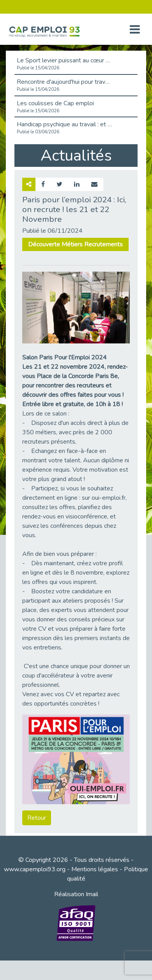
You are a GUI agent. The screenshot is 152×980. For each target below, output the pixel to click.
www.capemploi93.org (35, 869)
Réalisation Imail (76, 894)
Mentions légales (95, 869)
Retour (37, 818)
